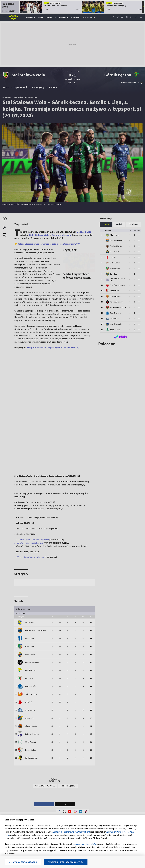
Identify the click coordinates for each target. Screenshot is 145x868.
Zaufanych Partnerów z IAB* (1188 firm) (71, 832)
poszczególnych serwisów (85, 844)
